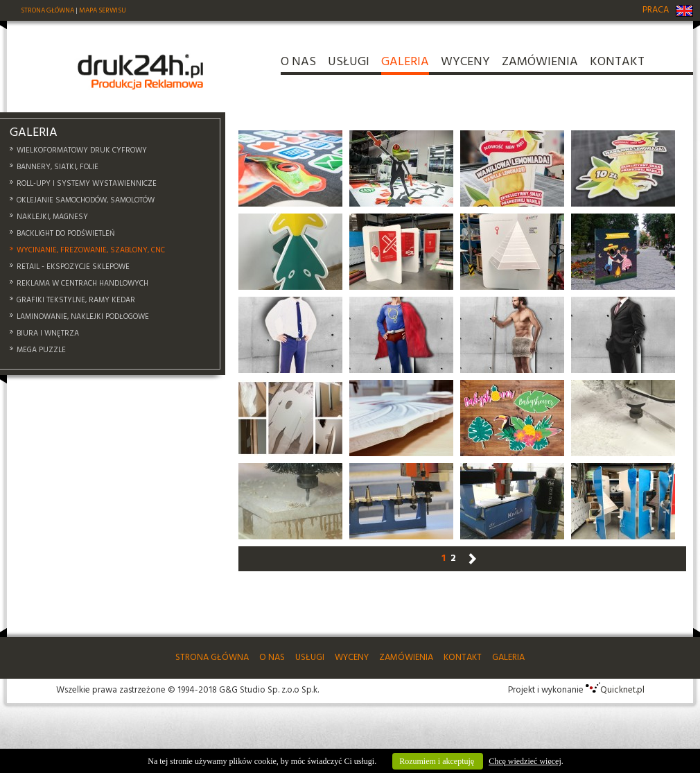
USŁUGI (349, 64)
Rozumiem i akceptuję (438, 761)
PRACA (656, 10)
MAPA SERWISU (103, 10)
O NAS (298, 64)
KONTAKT (617, 64)
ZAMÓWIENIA (540, 64)
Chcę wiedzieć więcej (525, 761)
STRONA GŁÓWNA (47, 10)
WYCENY (465, 64)
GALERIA (405, 64)
